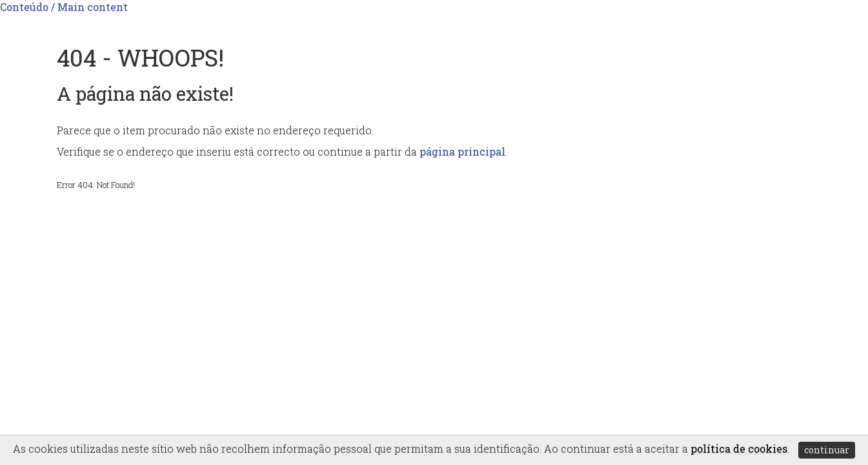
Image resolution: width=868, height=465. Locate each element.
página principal (462, 151)
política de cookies (739, 449)
